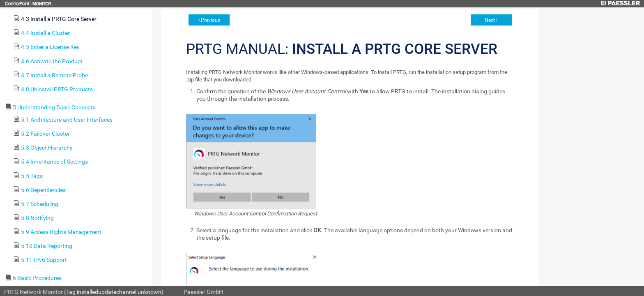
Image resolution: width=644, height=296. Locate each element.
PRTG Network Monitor (33, 292)
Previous (210, 20)
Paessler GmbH (203, 292)
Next (490, 20)
